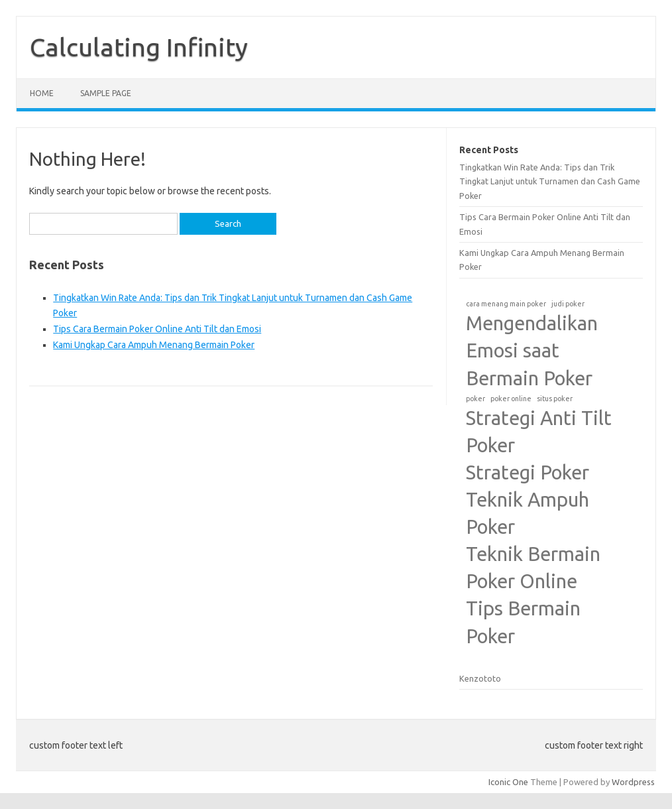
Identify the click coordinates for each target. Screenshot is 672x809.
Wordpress (633, 782)
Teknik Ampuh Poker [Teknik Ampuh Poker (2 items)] (528, 513)
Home (42, 93)
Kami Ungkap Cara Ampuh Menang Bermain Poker (154, 345)
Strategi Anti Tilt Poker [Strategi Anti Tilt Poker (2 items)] (539, 432)
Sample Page (106, 93)
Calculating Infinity (139, 47)
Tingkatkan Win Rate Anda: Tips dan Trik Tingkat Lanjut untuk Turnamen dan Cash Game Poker (550, 181)
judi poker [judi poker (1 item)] (568, 304)
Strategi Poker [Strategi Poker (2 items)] (528, 472)
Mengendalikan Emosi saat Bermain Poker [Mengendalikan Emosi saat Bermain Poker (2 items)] (532, 350)
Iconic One (508, 782)
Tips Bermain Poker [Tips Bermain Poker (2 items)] (523, 622)
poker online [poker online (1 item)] (511, 399)
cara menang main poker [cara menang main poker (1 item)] (506, 304)
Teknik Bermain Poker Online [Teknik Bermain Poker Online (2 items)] (533, 568)
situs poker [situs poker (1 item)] (555, 399)
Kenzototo (480, 678)
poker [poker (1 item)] (476, 399)
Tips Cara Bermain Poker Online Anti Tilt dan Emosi (157, 329)
